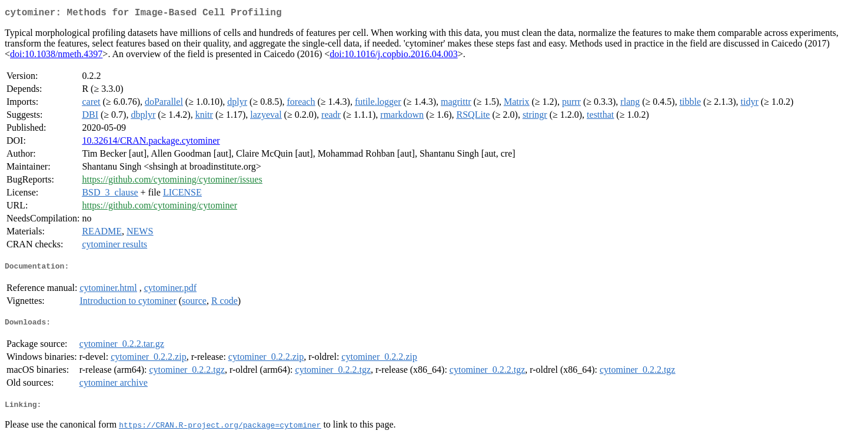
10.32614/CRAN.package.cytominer (151, 143)
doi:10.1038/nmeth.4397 (56, 56)
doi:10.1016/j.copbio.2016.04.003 (393, 56)
